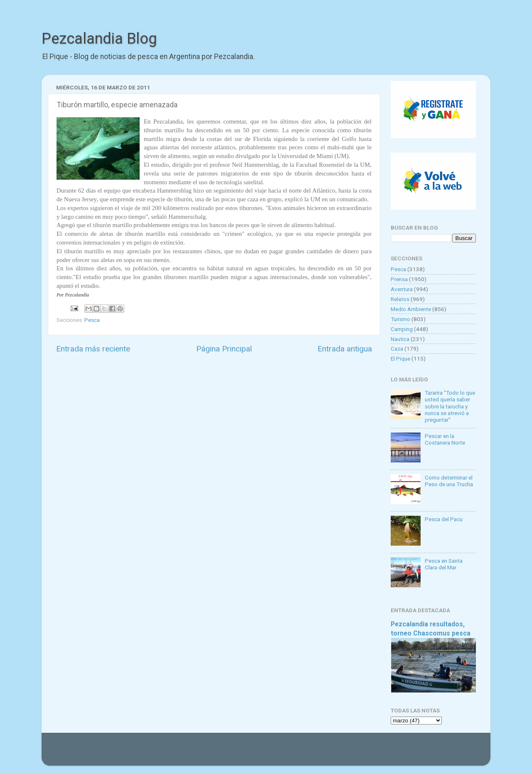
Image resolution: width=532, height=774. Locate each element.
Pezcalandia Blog (99, 39)
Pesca (92, 320)
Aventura (402, 289)
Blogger (351, 753)
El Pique (400, 359)
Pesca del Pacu (444, 519)
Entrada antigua (345, 349)
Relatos (400, 299)
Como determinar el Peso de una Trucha (449, 481)
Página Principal (224, 349)
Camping (402, 329)
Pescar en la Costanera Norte (445, 439)
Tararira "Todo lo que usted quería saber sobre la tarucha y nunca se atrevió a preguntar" (450, 406)
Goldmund (281, 753)
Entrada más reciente (93, 349)
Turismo (400, 319)
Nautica (400, 339)
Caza (397, 349)
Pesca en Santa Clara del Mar (444, 564)
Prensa (399, 279)
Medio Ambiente (411, 309)
